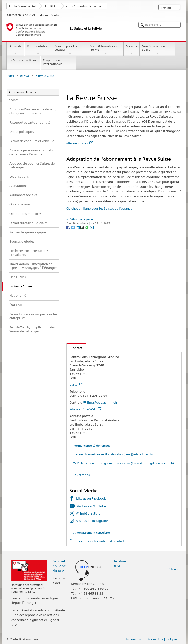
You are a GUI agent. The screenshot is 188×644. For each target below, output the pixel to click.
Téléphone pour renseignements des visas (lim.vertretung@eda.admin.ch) (123, 463)
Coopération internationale (58, 64)
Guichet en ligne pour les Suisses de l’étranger (100, 208)
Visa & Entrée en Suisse (157, 50)
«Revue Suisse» (79, 143)
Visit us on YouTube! (92, 506)
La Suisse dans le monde (86, 6)
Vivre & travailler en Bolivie (106, 50)
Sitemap (175, 569)
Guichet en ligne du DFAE (59, 566)
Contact (74, 348)
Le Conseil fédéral (25, 6)
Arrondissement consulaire (91, 533)
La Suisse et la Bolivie (23, 64)
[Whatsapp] (87, 227)
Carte (76, 384)
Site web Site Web (85, 409)
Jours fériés (81, 475)
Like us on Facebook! (91, 498)
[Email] (92, 227)
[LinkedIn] (78, 227)
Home (10, 76)
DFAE (53, 6)
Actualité (15, 50)
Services (132, 50)
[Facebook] (69, 227)
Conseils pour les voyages (70, 50)
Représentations (38, 50)
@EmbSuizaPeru (88, 513)
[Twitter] (73, 227)
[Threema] (83, 227)
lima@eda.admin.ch (102, 402)
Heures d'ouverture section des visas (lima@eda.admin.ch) (113, 454)
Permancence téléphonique (92, 446)
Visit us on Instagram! (92, 521)
